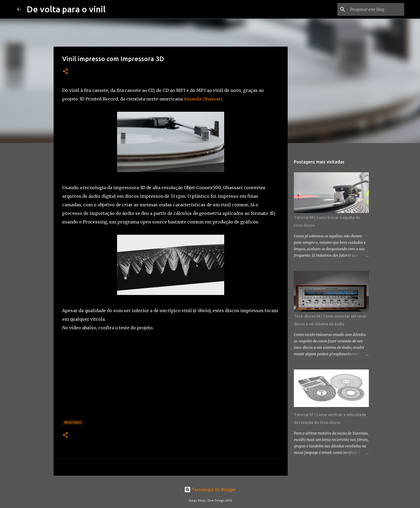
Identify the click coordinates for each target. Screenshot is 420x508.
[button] (65, 72)
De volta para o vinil (66, 9)
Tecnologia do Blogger (210, 490)
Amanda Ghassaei (202, 99)
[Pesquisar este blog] (376, 9)
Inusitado (73, 422)
